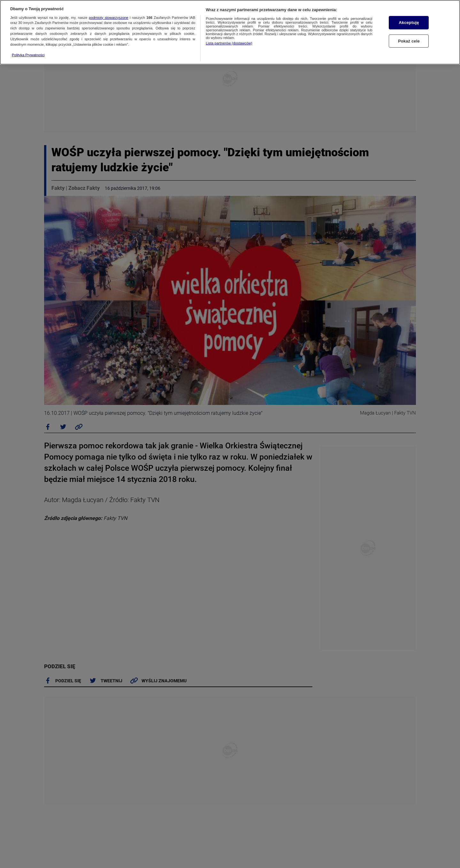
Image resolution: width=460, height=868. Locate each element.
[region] (230, 32)
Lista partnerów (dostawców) (229, 43)
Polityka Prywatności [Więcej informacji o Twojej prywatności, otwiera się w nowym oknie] (28, 55)
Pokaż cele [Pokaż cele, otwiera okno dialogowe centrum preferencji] (409, 41)
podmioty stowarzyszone (109, 18)
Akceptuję (409, 23)
